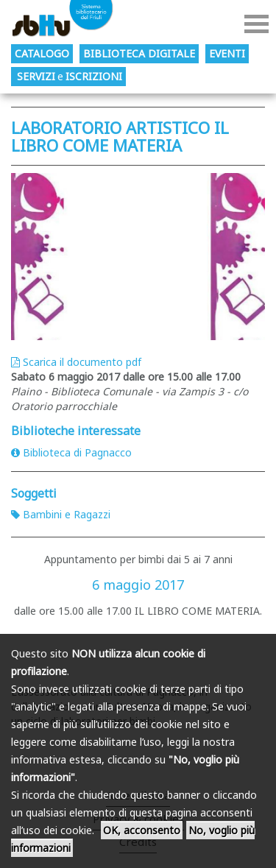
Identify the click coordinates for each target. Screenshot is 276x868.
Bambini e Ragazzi (61, 514)
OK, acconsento (142, 830)
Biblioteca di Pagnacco (71, 452)
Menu (256, 24)
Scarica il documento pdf (76, 362)
